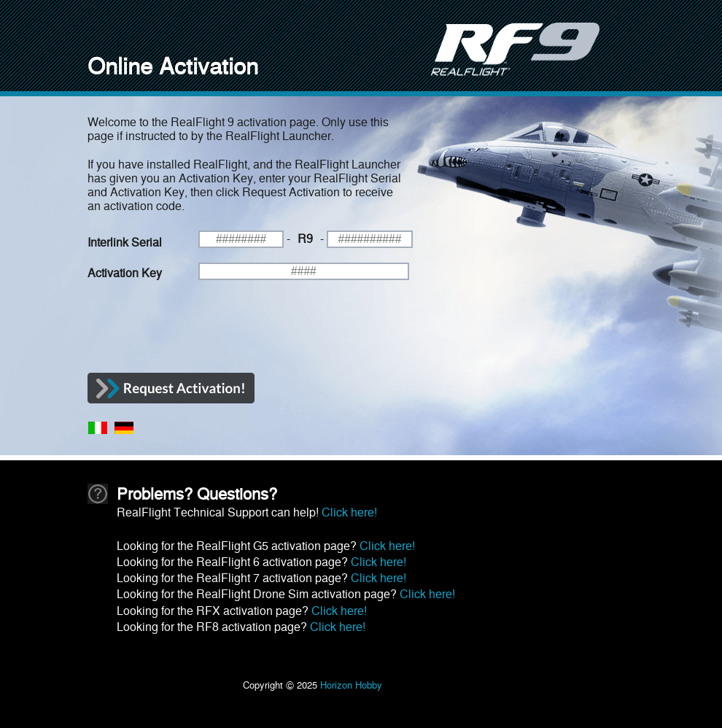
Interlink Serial (125, 241)
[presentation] (198, 330)
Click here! (349, 511)
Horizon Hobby (351, 684)
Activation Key (125, 272)
